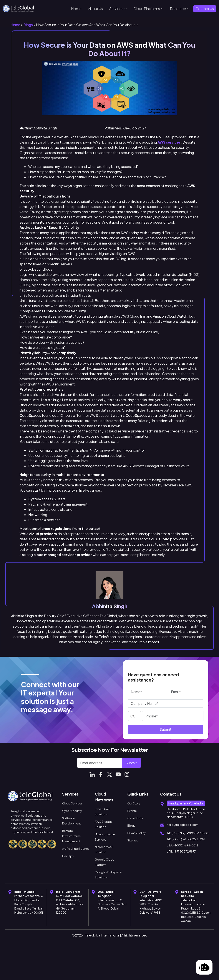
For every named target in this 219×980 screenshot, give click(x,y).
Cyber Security (72, 811)
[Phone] (173, 716)
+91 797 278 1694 (194, 839)
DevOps (68, 856)
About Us (95, 9)
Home (76, 9)
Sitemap (133, 840)
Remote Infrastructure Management (71, 836)
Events (132, 811)
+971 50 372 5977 (184, 851)
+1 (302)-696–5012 (186, 845)
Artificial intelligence (76, 849)
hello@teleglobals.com (182, 825)
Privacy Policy (137, 833)
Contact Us (205, 9)
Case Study (135, 818)
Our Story (134, 803)
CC (133, 716)
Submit (166, 729)
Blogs (28, 25)
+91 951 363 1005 (197, 833)
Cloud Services (72, 803)
